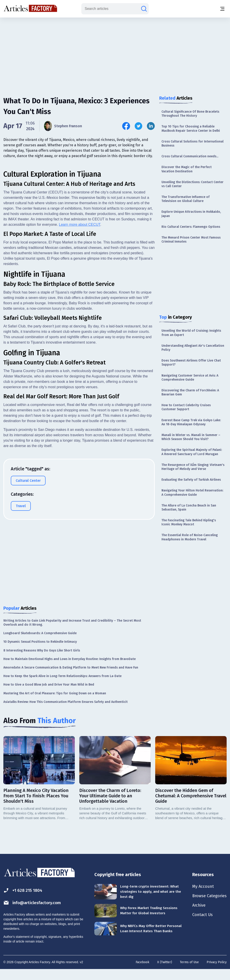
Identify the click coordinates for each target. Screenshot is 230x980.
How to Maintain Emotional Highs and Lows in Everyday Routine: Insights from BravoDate (70, 669)
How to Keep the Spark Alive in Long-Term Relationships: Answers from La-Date (62, 686)
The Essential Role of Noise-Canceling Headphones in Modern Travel (190, 537)
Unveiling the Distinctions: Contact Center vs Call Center (192, 184)
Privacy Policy (217, 972)
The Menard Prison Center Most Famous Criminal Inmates (191, 240)
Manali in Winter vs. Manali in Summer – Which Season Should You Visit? (191, 437)
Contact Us (200, 927)
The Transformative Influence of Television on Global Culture (186, 199)
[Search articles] (144, 9)
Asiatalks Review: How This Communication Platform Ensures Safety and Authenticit (65, 712)
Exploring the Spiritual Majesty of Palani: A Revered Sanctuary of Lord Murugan (192, 452)
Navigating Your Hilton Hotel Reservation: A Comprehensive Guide (192, 492)
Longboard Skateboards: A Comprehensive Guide (40, 643)
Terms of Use (189, 972)
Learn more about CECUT (80, 309)
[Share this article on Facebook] (126, 126)
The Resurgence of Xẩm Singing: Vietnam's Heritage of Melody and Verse (193, 467)
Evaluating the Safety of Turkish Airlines (191, 480)
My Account (200, 897)
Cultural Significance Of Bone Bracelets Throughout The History (190, 114)
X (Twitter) (165, 972)
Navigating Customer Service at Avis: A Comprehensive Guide (190, 378)
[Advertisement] (115, 53)
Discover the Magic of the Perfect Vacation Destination (187, 169)
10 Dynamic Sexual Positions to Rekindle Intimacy (40, 652)
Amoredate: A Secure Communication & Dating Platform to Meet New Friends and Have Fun (71, 678)
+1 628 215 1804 (24, 901)
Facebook (143, 972)
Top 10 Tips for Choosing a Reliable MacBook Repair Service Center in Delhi (191, 128)
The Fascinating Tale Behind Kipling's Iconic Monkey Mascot (189, 522)
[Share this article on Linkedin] (151, 126)
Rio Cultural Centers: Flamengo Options (191, 227)
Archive (196, 917)
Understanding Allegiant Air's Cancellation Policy (193, 348)
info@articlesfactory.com (34, 913)
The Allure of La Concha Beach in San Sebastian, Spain (189, 508)
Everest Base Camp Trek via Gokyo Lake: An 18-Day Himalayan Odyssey (191, 422)
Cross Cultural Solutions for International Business (192, 144)
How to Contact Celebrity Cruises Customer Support (186, 407)
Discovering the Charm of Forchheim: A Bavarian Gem (190, 392)
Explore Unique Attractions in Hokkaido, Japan (191, 214)
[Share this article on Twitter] (138, 126)
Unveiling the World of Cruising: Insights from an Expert (191, 333)
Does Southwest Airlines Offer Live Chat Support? (191, 363)
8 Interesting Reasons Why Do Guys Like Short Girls (42, 661)
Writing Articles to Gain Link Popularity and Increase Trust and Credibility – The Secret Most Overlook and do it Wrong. (72, 633)
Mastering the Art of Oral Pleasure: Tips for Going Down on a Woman (55, 703)
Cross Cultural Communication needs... (190, 156)
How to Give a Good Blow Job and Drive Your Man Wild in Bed (49, 695)
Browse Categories (208, 907)
